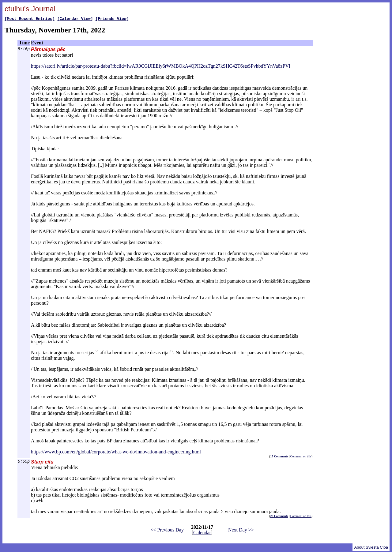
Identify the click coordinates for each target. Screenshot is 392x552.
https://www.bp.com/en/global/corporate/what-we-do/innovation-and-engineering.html (116, 453)
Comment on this (301, 457)
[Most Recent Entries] (30, 19)
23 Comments (279, 517)
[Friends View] (112, 19)
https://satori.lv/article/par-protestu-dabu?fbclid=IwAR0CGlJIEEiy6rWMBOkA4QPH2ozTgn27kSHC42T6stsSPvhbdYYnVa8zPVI (161, 67)
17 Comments (279, 457)
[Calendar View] (75, 19)
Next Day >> (241, 531)
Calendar (202, 533)
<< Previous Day (167, 531)
